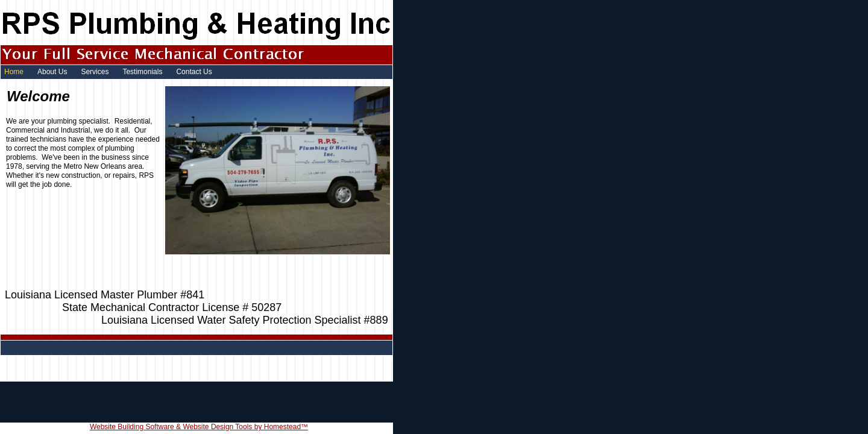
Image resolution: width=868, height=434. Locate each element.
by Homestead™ (280, 427)
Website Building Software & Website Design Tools (171, 427)
